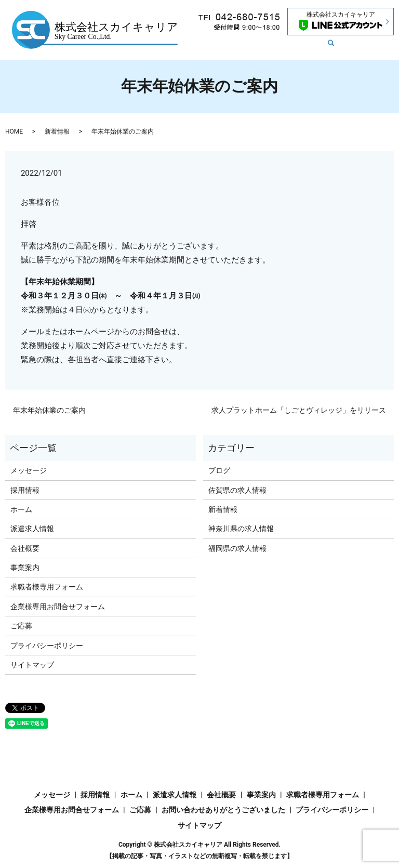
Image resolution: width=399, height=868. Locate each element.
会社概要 (356, 32)
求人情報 (240, 32)
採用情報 (247, 48)
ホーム (207, 32)
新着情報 (276, 32)
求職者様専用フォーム (47, 587)
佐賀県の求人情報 (237, 490)
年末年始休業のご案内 (49, 410)
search (279, 49)
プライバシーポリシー (47, 646)
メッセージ (316, 32)
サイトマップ (32, 665)
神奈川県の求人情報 (241, 529)
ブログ (219, 470)
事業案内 (25, 568)
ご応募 (21, 626)
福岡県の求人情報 (237, 548)
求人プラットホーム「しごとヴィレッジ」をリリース (299, 410)
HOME (14, 131)
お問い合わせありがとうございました (223, 810)
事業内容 (210, 48)
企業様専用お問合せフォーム (58, 607)
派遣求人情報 (32, 529)
